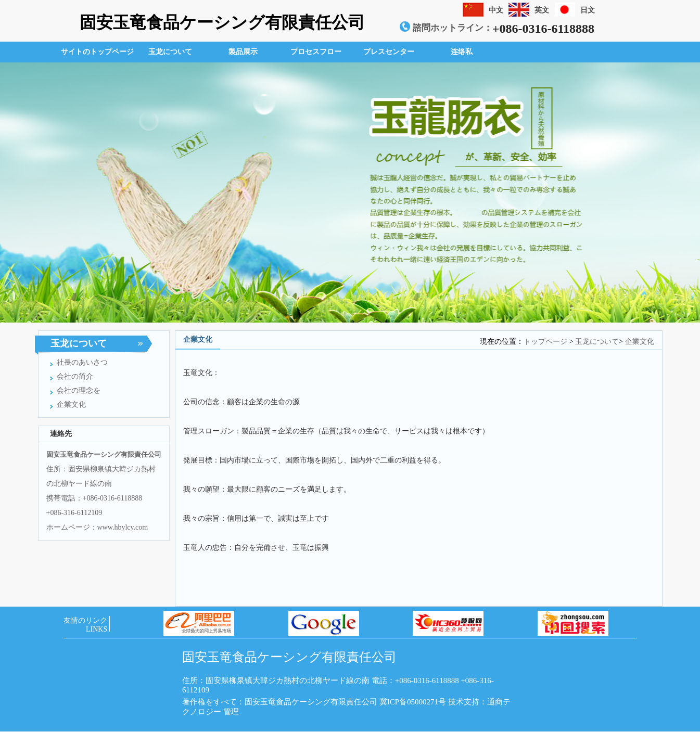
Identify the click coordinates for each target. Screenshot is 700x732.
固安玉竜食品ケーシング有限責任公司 (222, 22)
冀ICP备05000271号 (413, 702)
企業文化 (640, 342)
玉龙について (597, 342)
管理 (231, 712)
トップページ (545, 342)
